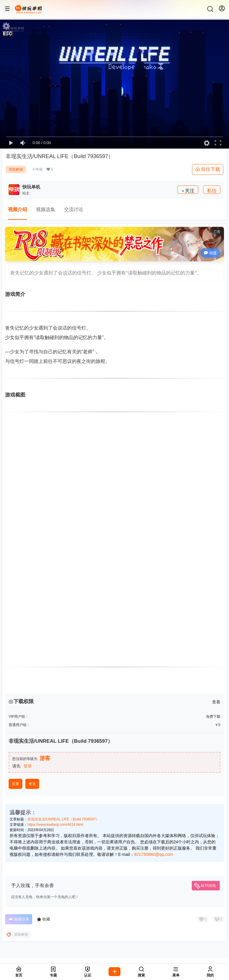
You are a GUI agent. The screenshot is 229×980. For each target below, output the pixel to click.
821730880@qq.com (154, 854)
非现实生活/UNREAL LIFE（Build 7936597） (63, 819)
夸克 (32, 784)
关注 (188, 191)
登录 (28, 766)
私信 (212, 191)
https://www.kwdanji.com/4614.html (55, 825)
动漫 (210, 253)
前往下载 (208, 169)
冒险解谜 (16, 169)
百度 (16, 784)
